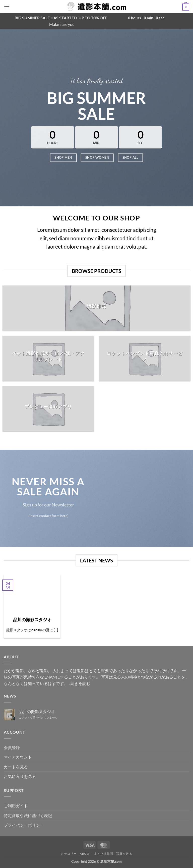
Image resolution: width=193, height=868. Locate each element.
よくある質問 (104, 854)
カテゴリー (69, 854)
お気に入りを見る (20, 776)
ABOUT (85, 854)
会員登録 (12, 747)
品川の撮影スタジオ (32, 620)
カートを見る (16, 767)
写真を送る (124, 854)
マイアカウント (18, 757)
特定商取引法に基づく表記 (28, 815)
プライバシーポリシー (24, 825)
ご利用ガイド (16, 806)
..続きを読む (80, 683)
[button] (7, 6)
